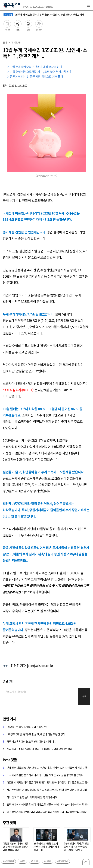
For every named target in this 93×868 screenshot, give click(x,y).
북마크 (7, 23)
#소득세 (48, 861)
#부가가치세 (8, 861)
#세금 (22, 861)
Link (18, 23)
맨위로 (86, 863)
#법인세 (35, 861)
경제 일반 (16, 42)
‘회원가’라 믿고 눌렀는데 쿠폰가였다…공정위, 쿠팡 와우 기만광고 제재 (44, 15)
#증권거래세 (62, 861)
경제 (5, 42)
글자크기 (39, 23)
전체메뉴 (89, 5)
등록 (84, 697)
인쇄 (28, 23)
